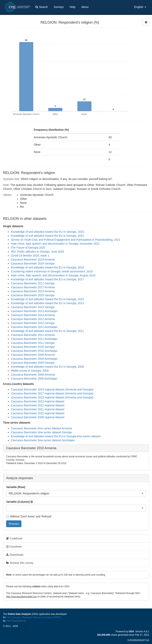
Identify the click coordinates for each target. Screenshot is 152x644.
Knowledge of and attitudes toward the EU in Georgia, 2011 (47, 331)
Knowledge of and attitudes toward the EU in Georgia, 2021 (47, 236)
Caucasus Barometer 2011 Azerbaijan (34, 339)
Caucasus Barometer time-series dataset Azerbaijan (43, 440)
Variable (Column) (18, 502)
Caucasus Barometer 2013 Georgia (33, 307)
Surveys (59, 7)
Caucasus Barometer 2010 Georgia (33, 347)
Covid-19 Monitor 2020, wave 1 (30, 256)
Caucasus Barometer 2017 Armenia (33, 287)
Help (73, 7)
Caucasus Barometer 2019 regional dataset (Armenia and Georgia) (52, 389)
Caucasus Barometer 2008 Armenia (33, 375)
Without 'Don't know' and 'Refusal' (29, 516)
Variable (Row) (16, 487)
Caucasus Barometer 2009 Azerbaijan (34, 359)
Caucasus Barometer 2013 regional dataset (38, 401)
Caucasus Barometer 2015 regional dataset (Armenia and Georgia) (52, 397)
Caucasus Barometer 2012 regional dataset (38, 405)
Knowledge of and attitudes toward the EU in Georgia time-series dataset (56, 436)
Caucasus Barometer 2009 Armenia (33, 355)
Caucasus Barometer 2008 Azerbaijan (34, 379)
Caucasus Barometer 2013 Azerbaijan (34, 311)
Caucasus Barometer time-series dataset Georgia (41, 432)
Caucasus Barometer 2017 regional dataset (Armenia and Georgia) (52, 393)
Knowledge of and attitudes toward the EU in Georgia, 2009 (47, 367)
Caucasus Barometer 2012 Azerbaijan (34, 327)
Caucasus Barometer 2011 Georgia (33, 343)
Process (14, 524)
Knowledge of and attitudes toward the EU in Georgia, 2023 (47, 232)
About (85, 7)
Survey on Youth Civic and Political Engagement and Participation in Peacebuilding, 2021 (66, 240)
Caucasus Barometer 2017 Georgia (33, 283)
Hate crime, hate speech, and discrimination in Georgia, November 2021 (55, 244)
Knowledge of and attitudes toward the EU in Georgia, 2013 (47, 303)
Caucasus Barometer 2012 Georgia (33, 323)
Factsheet (14, 547)
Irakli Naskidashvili (16, 621)
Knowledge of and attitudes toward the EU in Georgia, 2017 (47, 279)
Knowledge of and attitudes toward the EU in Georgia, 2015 (47, 299)
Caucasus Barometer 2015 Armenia (33, 291)
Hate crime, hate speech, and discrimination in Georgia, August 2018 (53, 275)
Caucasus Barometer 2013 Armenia (33, 315)
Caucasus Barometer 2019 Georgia (33, 263)
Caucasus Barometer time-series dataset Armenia (41, 428)
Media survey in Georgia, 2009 (30, 371)
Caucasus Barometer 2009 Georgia (33, 363)
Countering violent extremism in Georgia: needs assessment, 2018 (52, 271)
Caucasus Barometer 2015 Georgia (33, 295)
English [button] (140, 7)
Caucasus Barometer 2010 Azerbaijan (34, 351)
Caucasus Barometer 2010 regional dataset (38, 413)
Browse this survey (20, 563)
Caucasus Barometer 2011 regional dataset (38, 409)
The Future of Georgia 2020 (28, 248)
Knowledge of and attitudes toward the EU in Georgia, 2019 (47, 267)
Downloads (15, 555)
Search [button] (42, 7)
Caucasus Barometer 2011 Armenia (33, 335)
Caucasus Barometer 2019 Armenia (33, 260)
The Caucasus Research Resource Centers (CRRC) (34, 617)
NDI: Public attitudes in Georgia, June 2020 (38, 252)
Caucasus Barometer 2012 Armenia (33, 319)
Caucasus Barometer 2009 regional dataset (38, 417)
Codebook (14, 538)
